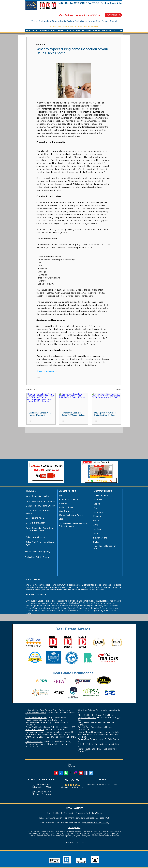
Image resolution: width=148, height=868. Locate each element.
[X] (71, 773)
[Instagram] (76, 773)
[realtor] (56, 773)
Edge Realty (103, 823)
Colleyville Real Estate (36, 718)
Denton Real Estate (87, 739)
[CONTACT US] (114, 15)
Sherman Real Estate (35, 737)
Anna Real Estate (33, 734)
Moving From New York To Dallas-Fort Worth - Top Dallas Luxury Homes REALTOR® (105, 414)
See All (119, 389)
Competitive (91, 823)
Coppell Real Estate (87, 727)
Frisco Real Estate (34, 720)
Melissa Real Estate (35, 732)
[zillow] (61, 773)
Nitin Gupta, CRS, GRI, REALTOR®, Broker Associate (90, 3)
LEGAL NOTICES (75, 808)
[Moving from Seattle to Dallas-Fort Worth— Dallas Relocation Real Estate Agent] (74, 401)
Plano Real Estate (86, 715)
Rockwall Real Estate (88, 734)
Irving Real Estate (86, 722)
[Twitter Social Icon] (91, 773)
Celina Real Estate (34, 727)
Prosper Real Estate (35, 730)
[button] (34, 30)
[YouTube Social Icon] (81, 773)
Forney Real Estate (87, 749)
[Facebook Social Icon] (86, 773)
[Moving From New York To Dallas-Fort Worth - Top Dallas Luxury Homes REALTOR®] (106, 401)
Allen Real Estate (86, 710)
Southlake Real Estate (36, 713)
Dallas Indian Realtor (35, 537)
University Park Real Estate (38, 710)
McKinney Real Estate (36, 722)
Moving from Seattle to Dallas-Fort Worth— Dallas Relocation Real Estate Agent (73, 414)
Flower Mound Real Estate (91, 732)
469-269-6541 (66, 15)
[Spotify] (66, 773)
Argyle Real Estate (87, 718)
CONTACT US (72, 780)
